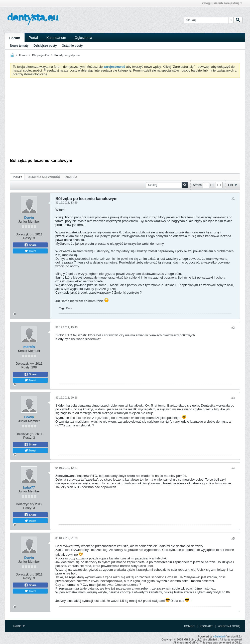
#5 (233, 539)
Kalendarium (56, 38)
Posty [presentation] (17, 177)
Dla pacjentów (41, 55)
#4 (233, 468)
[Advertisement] (125, 119)
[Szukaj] (209, 20)
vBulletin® (219, 636)
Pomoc (189, 626)
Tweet (30, 251)
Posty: (28, 238)
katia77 (29, 487)
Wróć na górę (229, 626)
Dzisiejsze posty (45, 46)
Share (30, 245)
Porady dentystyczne (67, 55)
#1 (233, 199)
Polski (19, 626)
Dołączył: (22, 234)
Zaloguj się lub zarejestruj (222, 3)
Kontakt (206, 626)
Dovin (29, 218)
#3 (233, 398)
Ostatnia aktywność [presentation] (44, 177)
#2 (233, 328)
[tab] (17, 177)
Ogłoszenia (83, 38)
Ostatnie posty (72, 46)
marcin (29, 347)
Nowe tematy (19, 46)
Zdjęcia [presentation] (71, 177)
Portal (33, 38)
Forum (15, 38)
